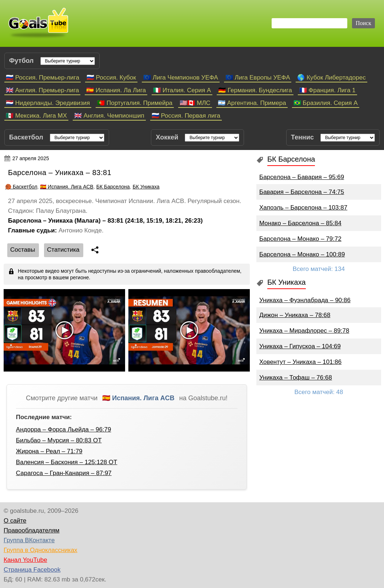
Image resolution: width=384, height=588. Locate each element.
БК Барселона (113, 187)
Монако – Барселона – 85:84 (300, 223)
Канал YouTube (25, 560)
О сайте (15, 521)
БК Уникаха (146, 187)
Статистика (63, 250)
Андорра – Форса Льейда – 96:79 (64, 429)
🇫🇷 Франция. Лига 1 (327, 90)
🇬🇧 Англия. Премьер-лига (42, 90)
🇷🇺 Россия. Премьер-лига (43, 78)
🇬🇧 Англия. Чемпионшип (109, 116)
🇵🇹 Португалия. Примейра (135, 103)
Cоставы (23, 250)
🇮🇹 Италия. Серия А (182, 90)
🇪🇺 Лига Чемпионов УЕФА (181, 78)
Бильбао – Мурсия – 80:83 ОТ (59, 440)
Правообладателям (32, 530)
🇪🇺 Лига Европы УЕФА (258, 78)
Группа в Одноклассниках (41, 550)
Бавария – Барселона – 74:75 (302, 192)
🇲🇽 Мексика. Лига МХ (36, 116)
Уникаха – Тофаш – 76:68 (296, 378)
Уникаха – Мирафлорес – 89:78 (304, 331)
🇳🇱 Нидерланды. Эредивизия (48, 103)
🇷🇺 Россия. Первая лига (186, 116)
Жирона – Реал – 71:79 (49, 451)
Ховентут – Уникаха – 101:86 (300, 362)
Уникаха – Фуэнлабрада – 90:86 (305, 300)
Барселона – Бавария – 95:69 (302, 177)
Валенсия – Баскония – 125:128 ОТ (67, 462)
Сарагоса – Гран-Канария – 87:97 (64, 473)
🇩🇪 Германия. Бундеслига (255, 90)
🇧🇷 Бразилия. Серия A (326, 103)
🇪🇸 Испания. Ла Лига (116, 90)
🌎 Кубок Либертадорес (331, 78)
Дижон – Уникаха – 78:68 (295, 315)
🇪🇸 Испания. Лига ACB (67, 187)
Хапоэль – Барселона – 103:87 (303, 208)
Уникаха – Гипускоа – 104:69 (300, 346)
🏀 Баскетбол (21, 187)
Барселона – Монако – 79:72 (300, 239)
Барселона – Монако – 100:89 (302, 254)
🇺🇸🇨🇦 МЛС (195, 103)
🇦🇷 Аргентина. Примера (252, 103)
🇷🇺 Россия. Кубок (111, 78)
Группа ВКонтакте (29, 540)
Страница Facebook (32, 570)
